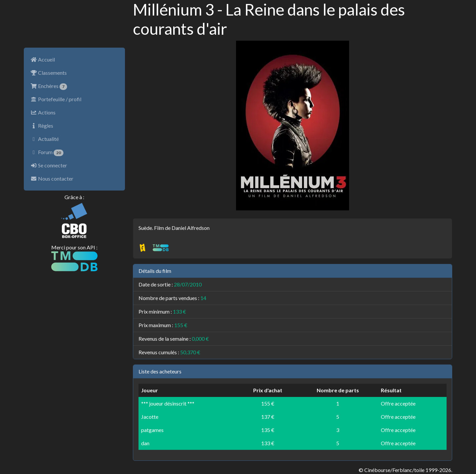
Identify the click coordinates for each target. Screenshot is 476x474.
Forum (47, 152)
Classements (49, 73)
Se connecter (49, 165)
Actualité (45, 139)
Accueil (43, 59)
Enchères (49, 86)
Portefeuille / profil (56, 99)
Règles (42, 126)
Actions (43, 112)
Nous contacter (52, 178)
